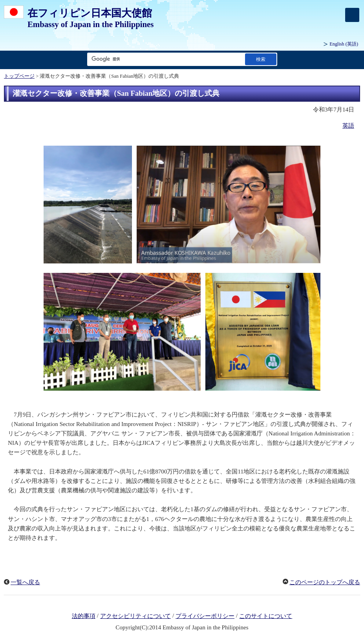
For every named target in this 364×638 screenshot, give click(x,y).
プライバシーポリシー (205, 616)
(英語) (344, 44)
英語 (348, 126)
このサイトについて (266, 616)
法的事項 (84, 616)
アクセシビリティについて (135, 616)
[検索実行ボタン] (261, 59)
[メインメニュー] (352, 15)
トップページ (19, 76)
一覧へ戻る (25, 582)
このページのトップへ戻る (325, 582)
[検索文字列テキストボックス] (165, 59)
